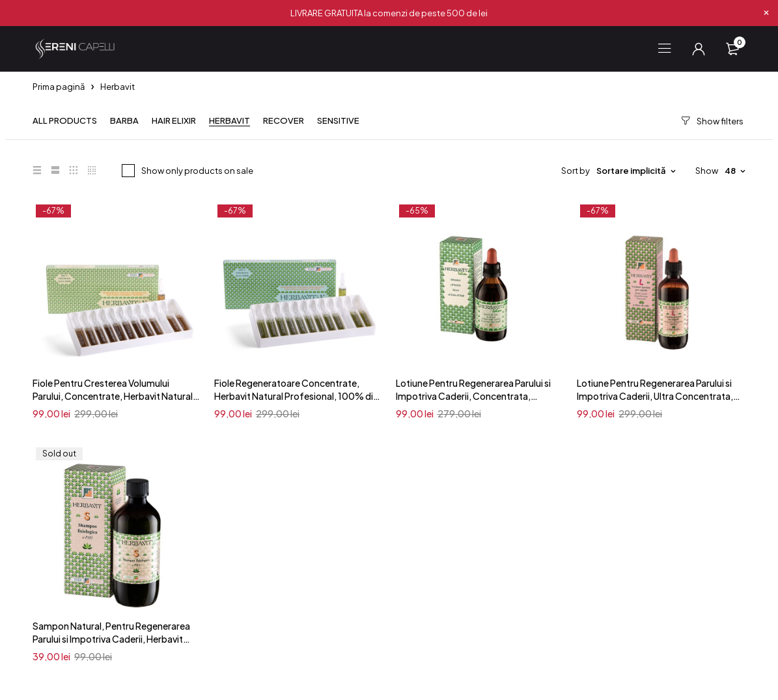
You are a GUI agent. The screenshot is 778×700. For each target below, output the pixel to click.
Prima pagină (59, 87)
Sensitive (338, 121)
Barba (124, 121)
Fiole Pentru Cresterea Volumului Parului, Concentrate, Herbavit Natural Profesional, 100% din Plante (113, 396)
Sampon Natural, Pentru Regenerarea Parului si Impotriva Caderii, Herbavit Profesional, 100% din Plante (111, 639)
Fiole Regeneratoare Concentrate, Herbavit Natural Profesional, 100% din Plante (296, 396)
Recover (284, 121)
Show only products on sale (197, 171)
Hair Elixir (174, 121)
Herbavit (229, 121)
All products (65, 121)
